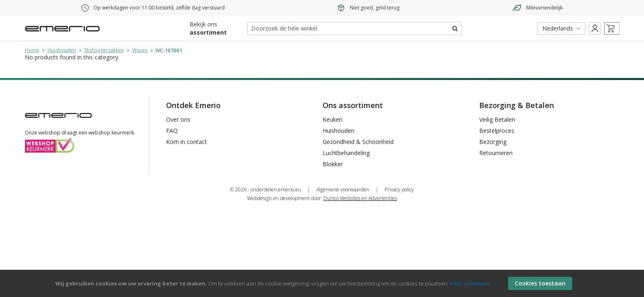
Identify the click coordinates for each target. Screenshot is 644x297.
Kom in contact (187, 142)
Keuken (333, 119)
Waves (140, 50)
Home (32, 50)
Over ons (178, 119)
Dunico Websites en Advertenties (360, 198)
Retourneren (496, 153)
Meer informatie (470, 283)
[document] (323, 283)
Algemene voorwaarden (343, 190)
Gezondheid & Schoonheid (358, 142)
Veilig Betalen (497, 119)
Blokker (333, 164)
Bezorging (493, 142)
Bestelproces (497, 131)
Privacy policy (399, 190)
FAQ (172, 131)
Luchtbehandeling (346, 153)
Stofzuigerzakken (104, 50)
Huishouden (62, 50)
